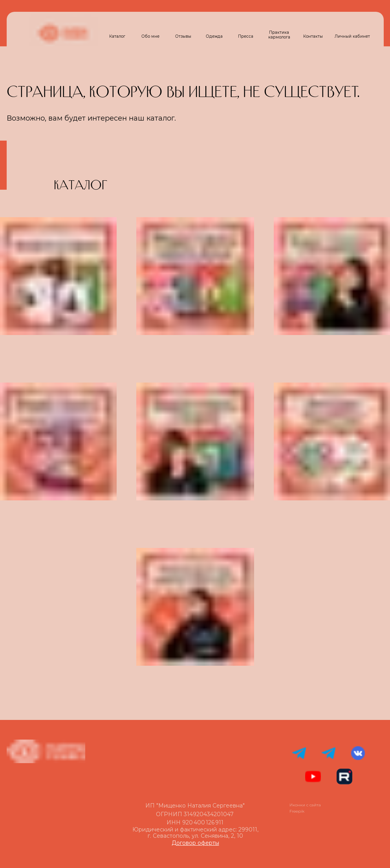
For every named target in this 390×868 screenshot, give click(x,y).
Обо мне (150, 36)
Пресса (246, 36)
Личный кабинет (352, 36)
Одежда (214, 36)
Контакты (313, 36)
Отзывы (183, 36)
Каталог (117, 36)
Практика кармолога (279, 35)
